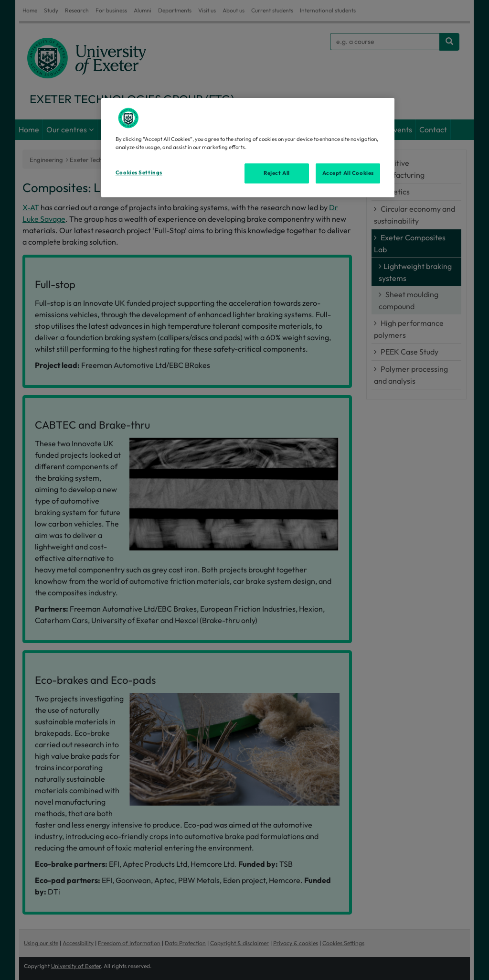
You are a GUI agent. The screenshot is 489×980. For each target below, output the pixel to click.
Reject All (277, 173)
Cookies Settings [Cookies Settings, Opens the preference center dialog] (139, 172)
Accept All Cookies (348, 173)
